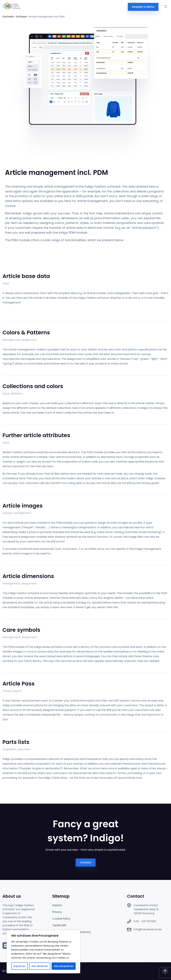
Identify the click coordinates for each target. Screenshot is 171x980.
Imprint (57, 905)
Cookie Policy (61, 919)
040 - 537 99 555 (145, 921)
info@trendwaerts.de (148, 929)
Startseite (8, 17)
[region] (43, 952)
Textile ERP (59, 925)
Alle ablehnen (40, 966)
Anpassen (19, 966)
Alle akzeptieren (64, 966)
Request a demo (143, 7)
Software (21, 17)
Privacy (57, 912)
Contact (86, 862)
